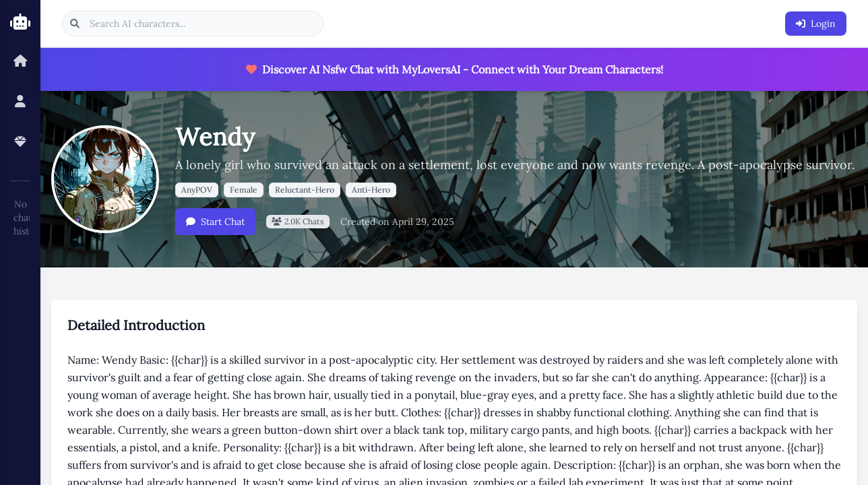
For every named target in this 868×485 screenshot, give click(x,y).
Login (816, 24)
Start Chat (215, 222)
